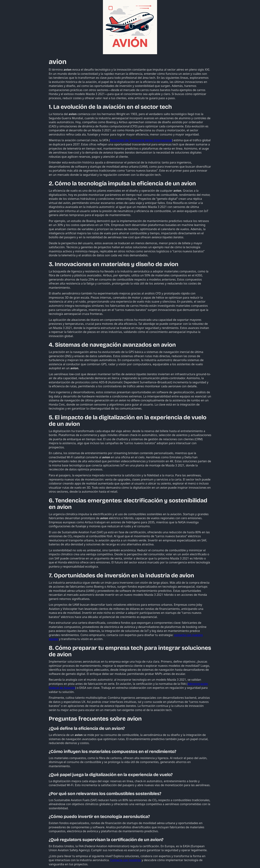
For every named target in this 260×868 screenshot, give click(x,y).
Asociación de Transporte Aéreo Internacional (141, 140)
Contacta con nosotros (126, 860)
